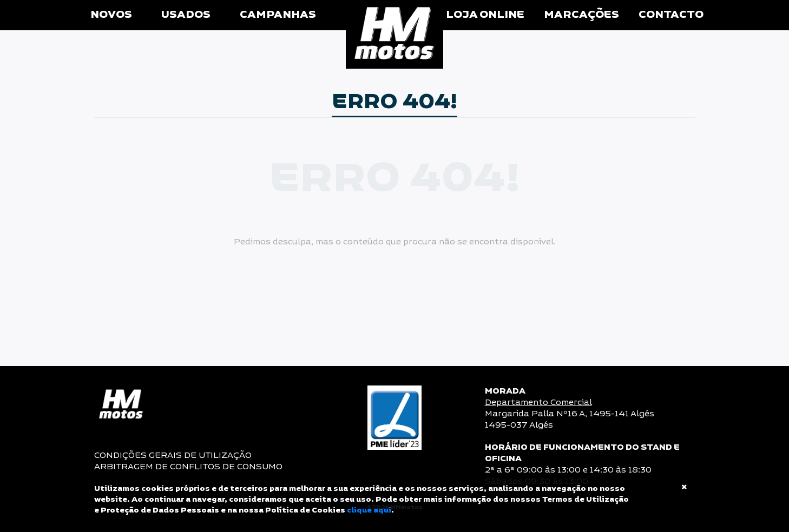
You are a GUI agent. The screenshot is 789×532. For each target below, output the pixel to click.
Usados (186, 15)
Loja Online (485, 15)
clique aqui (369, 510)
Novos (111, 15)
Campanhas (278, 15)
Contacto (671, 15)
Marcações (581, 15)
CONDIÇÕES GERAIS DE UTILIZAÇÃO (173, 455)
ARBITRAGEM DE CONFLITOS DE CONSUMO (188, 467)
